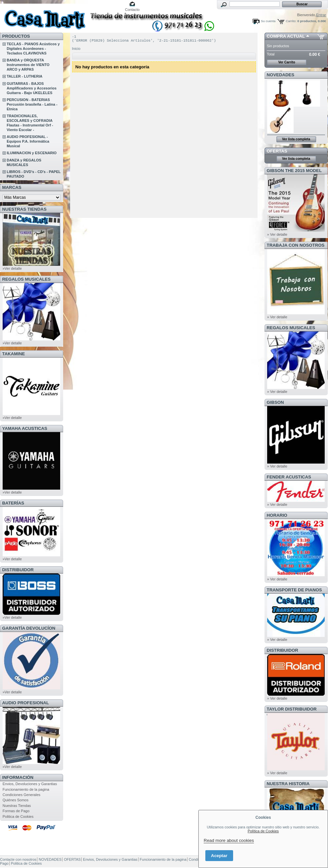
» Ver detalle (277, 234)
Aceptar (219, 856)
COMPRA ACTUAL (286, 36)
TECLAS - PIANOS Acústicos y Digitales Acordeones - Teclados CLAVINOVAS (33, 49)
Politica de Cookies (18, 816)
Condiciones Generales (21, 795)
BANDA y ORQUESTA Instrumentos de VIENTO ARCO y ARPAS (28, 65)
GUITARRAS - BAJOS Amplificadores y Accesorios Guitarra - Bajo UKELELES (32, 88)
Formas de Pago (16, 811)
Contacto (132, 10)
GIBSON (275, 402)
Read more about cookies (229, 840)
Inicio (76, 51)
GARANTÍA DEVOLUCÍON (29, 628)
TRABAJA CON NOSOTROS (296, 245)
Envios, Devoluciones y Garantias (30, 784)
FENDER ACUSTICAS (289, 477)
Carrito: (291, 21)
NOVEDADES (281, 75)
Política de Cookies (263, 831)
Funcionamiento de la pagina (26, 789)
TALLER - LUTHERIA (24, 76)
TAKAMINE (14, 354)
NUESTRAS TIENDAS (24, 209)
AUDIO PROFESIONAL (26, 703)
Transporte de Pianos (294, 590)
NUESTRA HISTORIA (288, 784)
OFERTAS (277, 151)
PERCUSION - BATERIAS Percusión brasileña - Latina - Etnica (32, 104)
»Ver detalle (12, 268)
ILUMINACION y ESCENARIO (32, 153)
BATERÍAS (13, 503)
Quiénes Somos (16, 800)
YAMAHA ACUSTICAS (25, 428)
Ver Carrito (287, 62)
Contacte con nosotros (18, 859)
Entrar (321, 15)
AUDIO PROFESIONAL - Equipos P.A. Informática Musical (28, 141)
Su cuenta (268, 21)
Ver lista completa (296, 139)
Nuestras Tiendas (17, 806)
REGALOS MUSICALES (27, 279)
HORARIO (277, 515)
